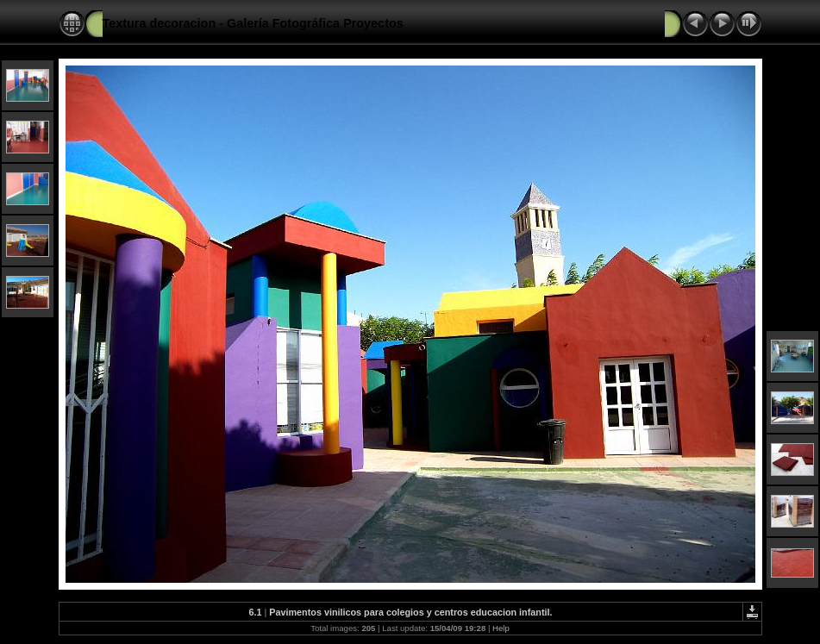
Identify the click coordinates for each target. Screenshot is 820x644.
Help (501, 628)
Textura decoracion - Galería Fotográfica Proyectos (253, 23)
